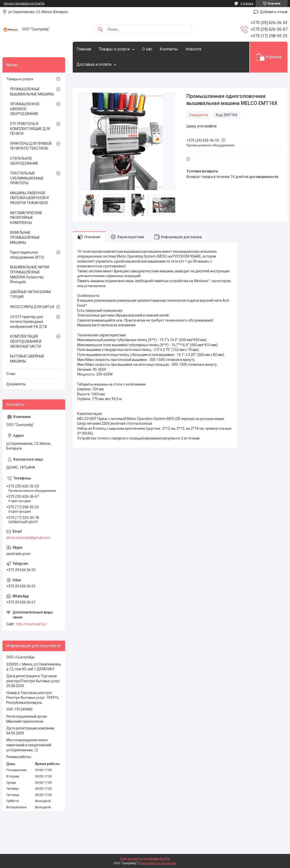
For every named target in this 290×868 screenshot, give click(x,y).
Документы (16, 384)
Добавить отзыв (274, 12)
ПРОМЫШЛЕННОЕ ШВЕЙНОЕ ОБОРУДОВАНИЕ (25, 109)
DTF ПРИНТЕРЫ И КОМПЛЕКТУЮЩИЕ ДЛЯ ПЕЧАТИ (30, 129)
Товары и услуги (114, 49)
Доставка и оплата (94, 64)
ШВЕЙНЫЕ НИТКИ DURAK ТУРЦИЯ (30, 294)
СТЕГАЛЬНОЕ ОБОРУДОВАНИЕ (24, 161)
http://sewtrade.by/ (31, 624)
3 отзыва (247, 4)
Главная (84, 49)
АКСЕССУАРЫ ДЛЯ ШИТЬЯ (32, 307)
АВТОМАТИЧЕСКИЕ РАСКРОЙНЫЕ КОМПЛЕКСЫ (26, 218)
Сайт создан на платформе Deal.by (145, 859)
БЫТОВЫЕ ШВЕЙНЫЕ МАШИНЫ (27, 359)
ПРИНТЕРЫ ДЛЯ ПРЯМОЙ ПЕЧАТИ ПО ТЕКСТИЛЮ (31, 146)
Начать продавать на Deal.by (24, 4)
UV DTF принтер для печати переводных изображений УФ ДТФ (29, 322)
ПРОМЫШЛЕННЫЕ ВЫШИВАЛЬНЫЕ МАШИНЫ (32, 92)
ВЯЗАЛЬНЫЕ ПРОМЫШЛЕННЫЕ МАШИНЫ (25, 237)
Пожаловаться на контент (158, 863)
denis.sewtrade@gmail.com (28, 538)
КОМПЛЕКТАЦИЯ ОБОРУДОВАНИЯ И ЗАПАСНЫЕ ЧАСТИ (26, 341)
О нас (147, 49)
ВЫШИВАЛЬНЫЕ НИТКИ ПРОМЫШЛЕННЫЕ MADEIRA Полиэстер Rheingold (30, 274)
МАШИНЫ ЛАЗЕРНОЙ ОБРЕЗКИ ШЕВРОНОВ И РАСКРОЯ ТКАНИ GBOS (29, 198)
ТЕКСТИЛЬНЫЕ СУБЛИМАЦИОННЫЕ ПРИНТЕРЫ (27, 178)
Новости (193, 49)
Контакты (169, 49)
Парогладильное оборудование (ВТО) (27, 255)
